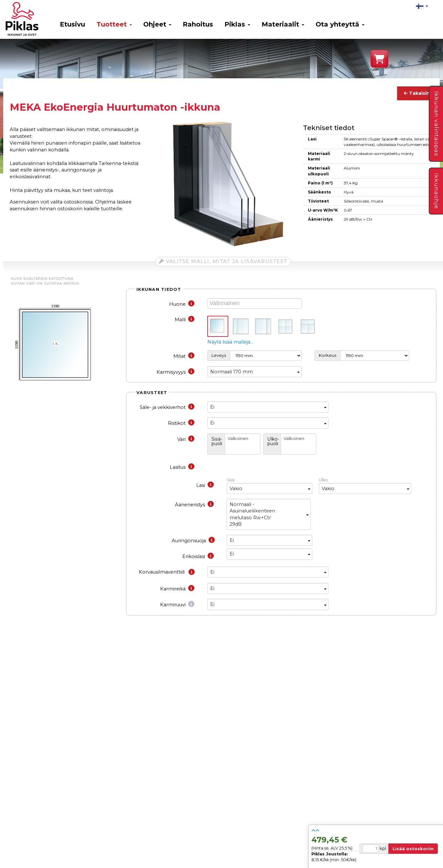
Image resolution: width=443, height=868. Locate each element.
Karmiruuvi (177, 605)
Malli (184, 320)
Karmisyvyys (175, 372)
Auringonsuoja (193, 541)
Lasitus (182, 467)
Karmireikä (177, 589)
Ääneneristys (194, 505)
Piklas (237, 24)
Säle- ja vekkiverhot (167, 407)
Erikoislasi (198, 556)
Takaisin (417, 93)
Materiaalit (283, 24)
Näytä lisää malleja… (230, 342)
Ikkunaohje (437, 191)
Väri (186, 439)
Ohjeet (157, 24)
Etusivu (72, 24)
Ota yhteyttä (340, 24)
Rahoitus (198, 24)
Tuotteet (114, 24)
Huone (182, 304)
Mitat (184, 356)
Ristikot (181, 423)
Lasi (205, 485)
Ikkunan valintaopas (437, 124)
